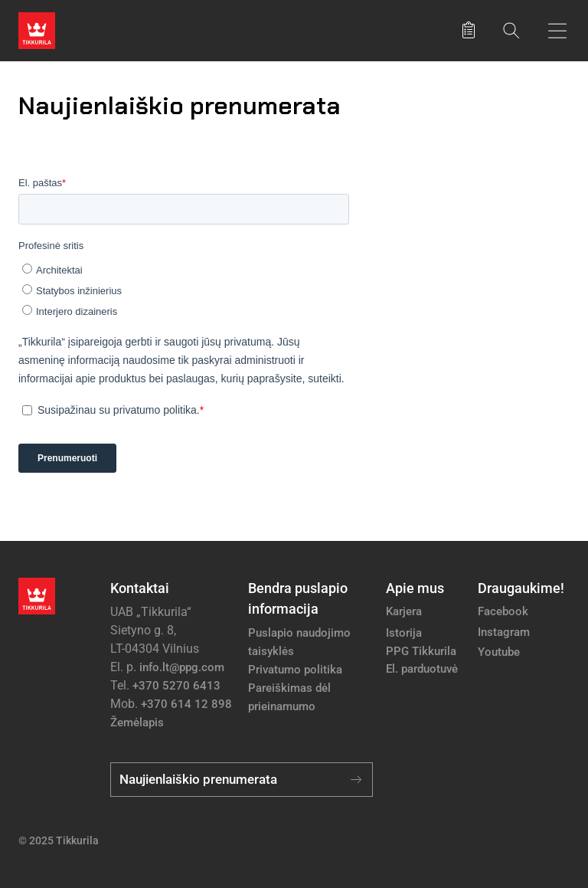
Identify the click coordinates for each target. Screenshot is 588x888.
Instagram (504, 632)
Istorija (404, 633)
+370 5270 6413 (176, 686)
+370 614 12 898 (186, 704)
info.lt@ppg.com (182, 667)
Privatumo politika (295, 670)
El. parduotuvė (422, 669)
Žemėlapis (137, 723)
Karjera (404, 611)
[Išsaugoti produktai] (469, 31)
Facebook (503, 611)
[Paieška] (511, 30)
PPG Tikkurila (421, 651)
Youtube (499, 652)
